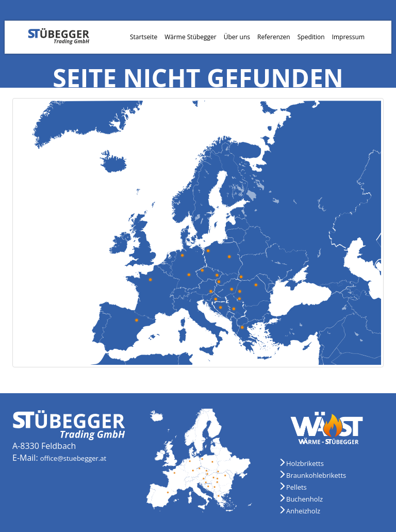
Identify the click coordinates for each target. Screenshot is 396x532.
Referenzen (274, 37)
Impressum (348, 37)
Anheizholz (303, 511)
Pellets (296, 487)
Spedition (311, 37)
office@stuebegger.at (73, 458)
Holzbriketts (305, 463)
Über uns (237, 37)
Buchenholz (304, 499)
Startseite (144, 37)
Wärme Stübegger (191, 37)
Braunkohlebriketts (316, 475)
